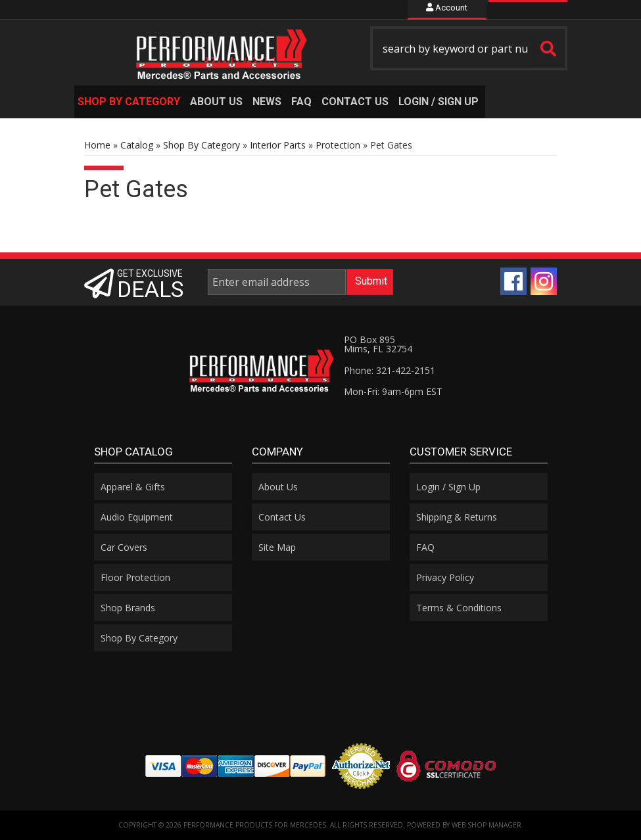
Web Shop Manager (487, 825)
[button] (469, 48)
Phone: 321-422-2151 (390, 370)
